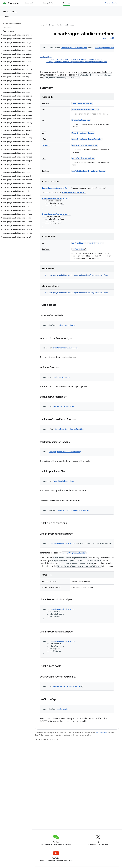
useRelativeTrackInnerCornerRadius (89, 171)
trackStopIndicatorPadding (85, 145)
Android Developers (47, 25)
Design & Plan (48, 3)
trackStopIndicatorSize (83, 158)
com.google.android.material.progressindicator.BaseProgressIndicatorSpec (73, 59)
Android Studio (111, 3)
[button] (16, 35)
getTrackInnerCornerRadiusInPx (87, 243)
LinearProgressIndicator (74, 192)
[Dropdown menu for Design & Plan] (57, 3)
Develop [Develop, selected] (67, 3)
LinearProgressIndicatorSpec (74, 48)
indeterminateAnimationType (85, 110)
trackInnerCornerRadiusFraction (87, 139)
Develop (60, 25)
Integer (46, 145)
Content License (101, 733)
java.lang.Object (46, 57)
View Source (107, 38)
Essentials (29, 3)
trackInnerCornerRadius (83, 133)
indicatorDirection (81, 120)
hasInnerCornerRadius (82, 103)
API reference (10, 12)
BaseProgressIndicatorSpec (107, 48)
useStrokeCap (78, 249)
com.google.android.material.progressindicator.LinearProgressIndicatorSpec (77, 62)
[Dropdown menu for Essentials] (37, 3)
